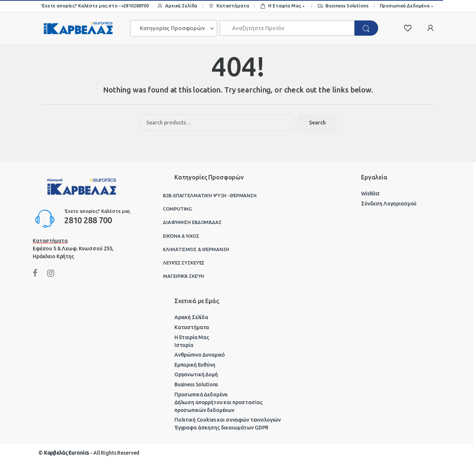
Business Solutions (343, 6)
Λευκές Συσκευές (184, 263)
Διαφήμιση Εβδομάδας (192, 222)
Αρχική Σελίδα (177, 6)
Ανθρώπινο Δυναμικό (200, 355)
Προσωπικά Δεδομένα (405, 6)
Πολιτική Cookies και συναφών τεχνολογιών (228, 420)
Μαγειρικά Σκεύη (184, 276)
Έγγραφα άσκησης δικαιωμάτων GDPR (222, 428)
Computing (177, 209)
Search (317, 123)
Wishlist (370, 194)
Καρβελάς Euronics (67, 453)
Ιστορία (184, 345)
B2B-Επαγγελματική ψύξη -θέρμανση (210, 195)
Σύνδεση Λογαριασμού (389, 204)
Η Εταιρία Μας (280, 6)
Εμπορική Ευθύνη (195, 365)
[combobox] (287, 28)
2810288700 (136, 6)
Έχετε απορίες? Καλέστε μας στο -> (82, 6)
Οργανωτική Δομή (196, 374)
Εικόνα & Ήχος (181, 236)
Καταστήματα (229, 6)
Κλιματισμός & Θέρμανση (196, 249)
